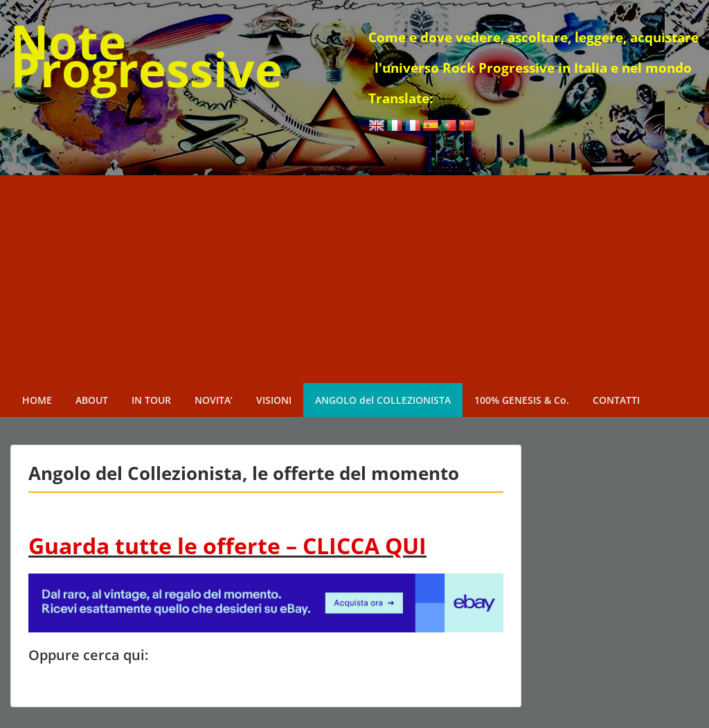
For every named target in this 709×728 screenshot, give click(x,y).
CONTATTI (616, 400)
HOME (37, 400)
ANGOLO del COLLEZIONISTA (383, 400)
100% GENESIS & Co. (522, 400)
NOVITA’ (214, 400)
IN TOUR (151, 400)
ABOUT (92, 400)
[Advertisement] (354, 279)
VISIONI (274, 400)
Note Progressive (146, 55)
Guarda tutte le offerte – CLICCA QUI (227, 545)
